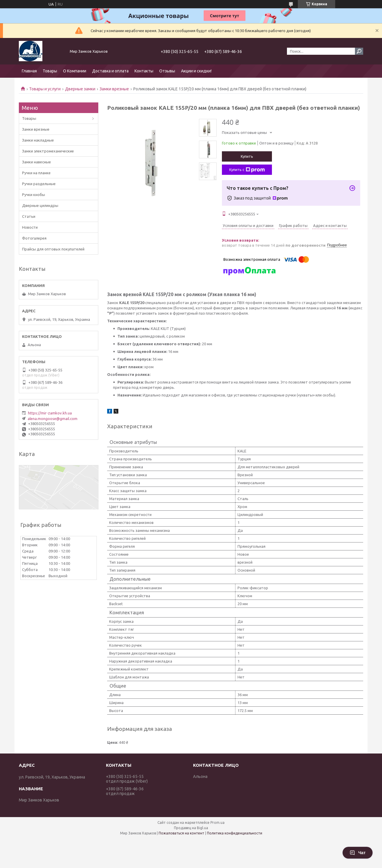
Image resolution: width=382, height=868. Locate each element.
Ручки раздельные (39, 184)
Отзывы (167, 71)
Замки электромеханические (48, 151)
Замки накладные (38, 140)
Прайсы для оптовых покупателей (53, 249)
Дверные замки (80, 89)
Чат (358, 853)
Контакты (144, 71)
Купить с (247, 170)
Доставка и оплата (110, 71)
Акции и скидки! (196, 71)
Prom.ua (217, 823)
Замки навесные (36, 162)
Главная (29, 71)
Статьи (29, 216)
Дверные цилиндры (40, 205)
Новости (30, 227)
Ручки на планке (36, 173)
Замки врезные (114, 89)
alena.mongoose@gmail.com (53, 419)
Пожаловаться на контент (181, 833)
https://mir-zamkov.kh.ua (50, 413)
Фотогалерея (34, 238)
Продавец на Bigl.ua (191, 828)
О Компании (75, 71)
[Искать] (359, 51)
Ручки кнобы (34, 195)
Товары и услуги (45, 89)
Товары (50, 71)
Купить (247, 156)
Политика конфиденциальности (235, 833)
